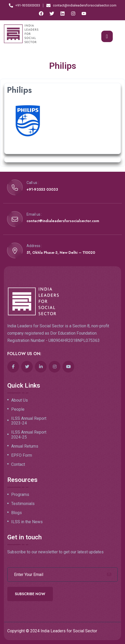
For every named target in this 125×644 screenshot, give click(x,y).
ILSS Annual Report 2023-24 (29, 421)
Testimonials (23, 504)
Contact (18, 464)
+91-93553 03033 (42, 189)
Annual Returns (25, 446)
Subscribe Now (30, 594)
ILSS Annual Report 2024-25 (29, 435)
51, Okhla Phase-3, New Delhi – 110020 (61, 253)
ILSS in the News (27, 522)
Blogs (17, 513)
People (18, 409)
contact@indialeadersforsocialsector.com (63, 221)
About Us (20, 400)
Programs (20, 495)
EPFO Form (22, 455)
